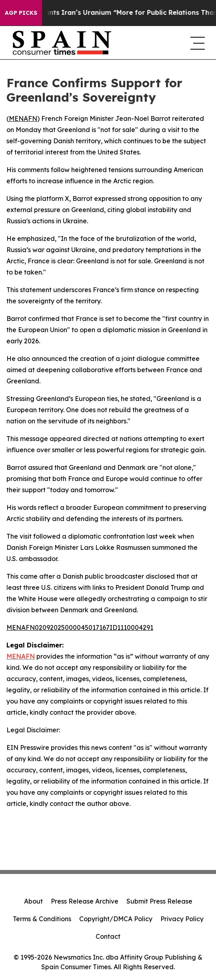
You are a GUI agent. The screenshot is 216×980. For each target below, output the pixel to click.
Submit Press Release (159, 901)
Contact (108, 936)
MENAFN (23, 118)
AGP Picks (21, 13)
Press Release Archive (85, 901)
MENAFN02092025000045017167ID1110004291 (80, 627)
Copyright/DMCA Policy (116, 919)
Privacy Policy (182, 919)
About (33, 901)
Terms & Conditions (42, 919)
